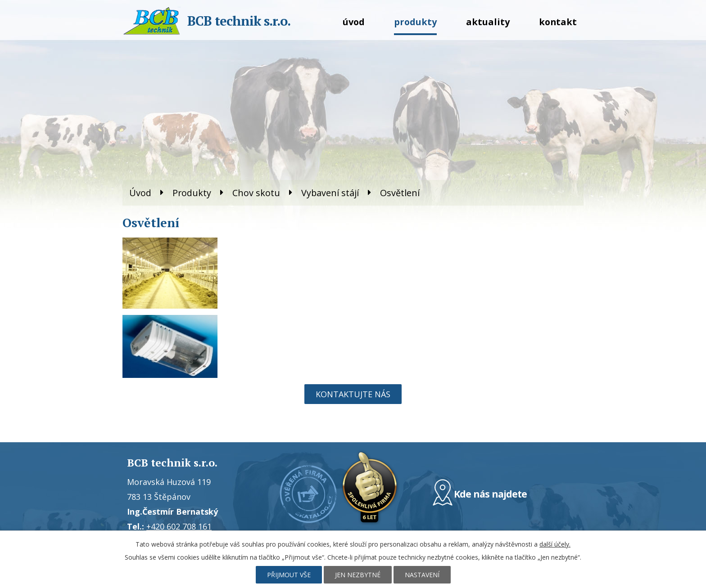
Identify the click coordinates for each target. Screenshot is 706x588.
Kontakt (558, 22)
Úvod (354, 22)
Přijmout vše (289, 575)
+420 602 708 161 (179, 526)
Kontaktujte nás (353, 394)
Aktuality (488, 22)
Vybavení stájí (330, 193)
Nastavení (422, 575)
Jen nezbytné (358, 575)
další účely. (555, 544)
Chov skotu (256, 193)
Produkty (415, 22)
